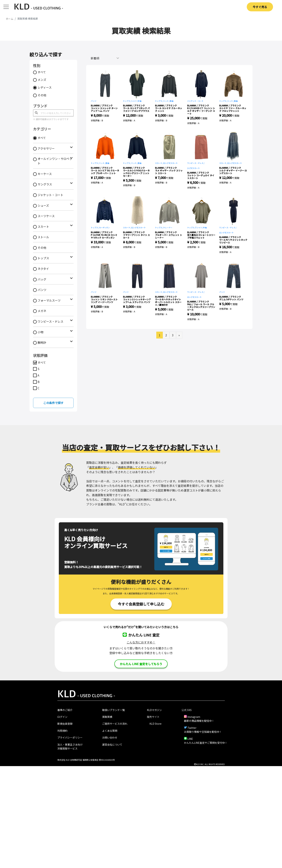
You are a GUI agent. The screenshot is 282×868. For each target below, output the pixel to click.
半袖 (140, 101)
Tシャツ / (199, 227)
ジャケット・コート (50, 195)
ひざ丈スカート (194, 168)
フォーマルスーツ (49, 300)
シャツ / (135, 101)
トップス (43, 258)
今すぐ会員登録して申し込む (141, 604)
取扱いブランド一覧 (113, 710)
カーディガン (104, 227)
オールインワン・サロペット (55, 161)
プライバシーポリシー (70, 737)
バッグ (42, 279)
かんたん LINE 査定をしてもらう (141, 664)
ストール (43, 237)
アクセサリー (46, 148)
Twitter (192, 728)
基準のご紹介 (65, 710)
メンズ (42, 80)
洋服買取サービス (67, 748)
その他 (42, 95)
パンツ (42, 290)
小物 (40, 332)
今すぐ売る (260, 7)
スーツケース (46, 216)
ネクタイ (43, 269)
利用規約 (62, 731)
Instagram (194, 717)
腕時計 (42, 342)
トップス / (127, 101)
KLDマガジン (154, 710)
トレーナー (168, 227)
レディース (45, 87)
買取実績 (107, 717)
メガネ (42, 311)
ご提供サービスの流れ (115, 724)
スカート (43, 226)
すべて (42, 72)
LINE (190, 739)
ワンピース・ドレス (50, 321)
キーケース (45, 174)
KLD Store (155, 724)
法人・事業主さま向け (70, 744)
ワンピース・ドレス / (196, 163)
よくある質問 (110, 731)
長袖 (172, 101)
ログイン (62, 717)
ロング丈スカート (170, 163)
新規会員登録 (65, 724)
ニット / (167, 101)
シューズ (43, 205)
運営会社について (112, 744)
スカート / (159, 163)
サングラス (45, 184)
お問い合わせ (110, 737)
